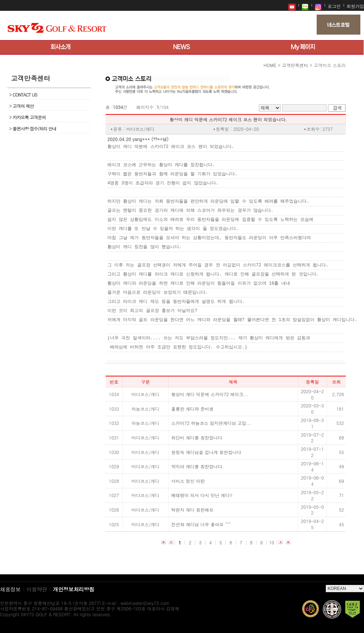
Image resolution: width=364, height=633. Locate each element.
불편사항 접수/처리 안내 (33, 128)
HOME (270, 65)
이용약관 (37, 589)
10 (272, 542)
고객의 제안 (21, 106)
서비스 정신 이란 (188, 481)
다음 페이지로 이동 (280, 543)
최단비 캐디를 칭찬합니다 (197, 438)
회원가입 (355, 6)
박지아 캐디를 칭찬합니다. (198, 466)
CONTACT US (23, 95)
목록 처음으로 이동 (163, 543)
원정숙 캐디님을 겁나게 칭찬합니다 (206, 452)
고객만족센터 (295, 65)
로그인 (334, 6)
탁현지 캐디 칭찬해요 (193, 510)
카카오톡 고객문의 (27, 117)
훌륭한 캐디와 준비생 (193, 409)
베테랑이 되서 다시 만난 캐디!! (202, 495)
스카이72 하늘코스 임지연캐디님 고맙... (211, 423)
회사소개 (61, 47)
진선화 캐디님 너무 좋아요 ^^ (201, 524)
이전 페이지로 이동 (171, 543)
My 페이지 (303, 47)
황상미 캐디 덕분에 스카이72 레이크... (210, 394)
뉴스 (182, 47)
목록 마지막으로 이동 (288, 543)
